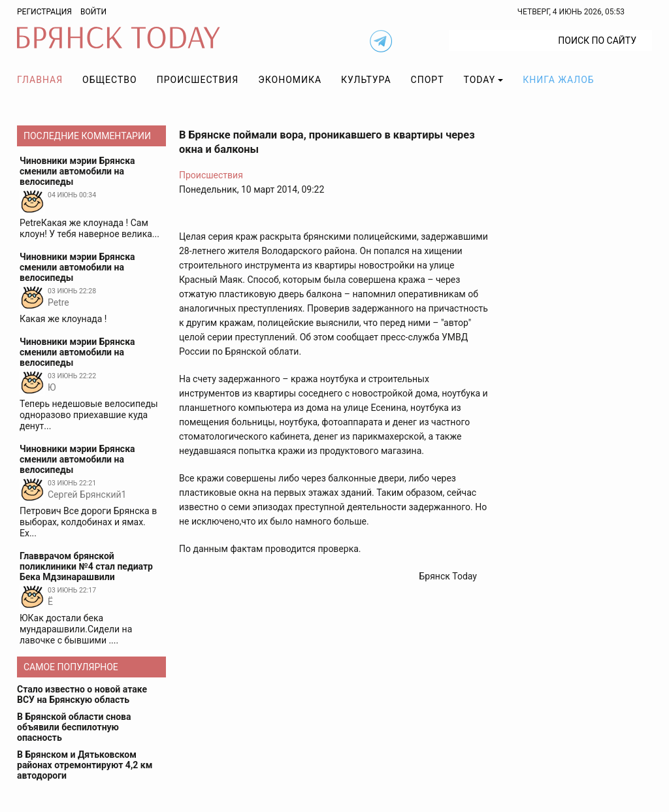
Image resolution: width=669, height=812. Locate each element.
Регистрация (44, 12)
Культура (366, 80)
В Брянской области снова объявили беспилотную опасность (74, 727)
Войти (93, 12)
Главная (40, 80)
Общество (110, 80)
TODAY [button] (480, 80)
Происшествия (198, 80)
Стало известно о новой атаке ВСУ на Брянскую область (82, 694)
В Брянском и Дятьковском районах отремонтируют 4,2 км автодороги (85, 765)
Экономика (290, 80)
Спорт (428, 80)
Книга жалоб (558, 80)
